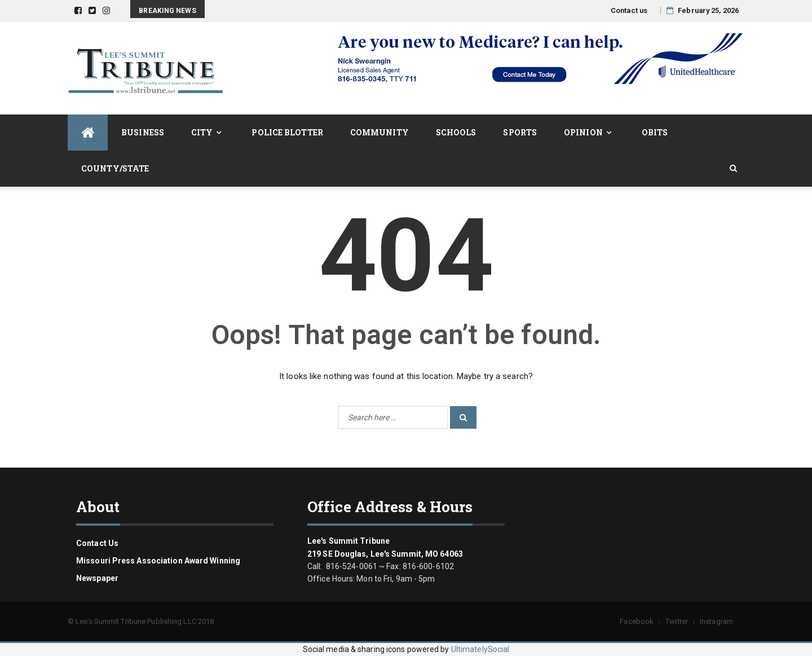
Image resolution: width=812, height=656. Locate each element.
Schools (456, 132)
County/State (115, 168)
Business (143, 132)
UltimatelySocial (480, 649)
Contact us (629, 10)
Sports (520, 132)
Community (379, 132)
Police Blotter (287, 132)
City (202, 132)
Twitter (677, 621)
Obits (655, 132)
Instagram (716, 621)
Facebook (637, 621)
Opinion (583, 132)
